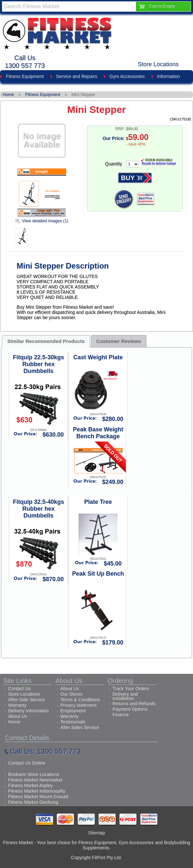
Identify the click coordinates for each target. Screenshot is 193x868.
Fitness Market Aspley (30, 785)
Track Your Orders (131, 689)
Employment (73, 711)
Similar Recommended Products (46, 341)
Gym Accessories (127, 76)
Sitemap (96, 833)
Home (14, 722)
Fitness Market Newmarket (35, 780)
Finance (121, 715)
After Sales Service (80, 727)
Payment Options (130, 709)
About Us (18, 716)
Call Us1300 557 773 (25, 62)
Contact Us (19, 689)
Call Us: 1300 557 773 (45, 751)
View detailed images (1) (45, 221)
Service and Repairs (77, 76)
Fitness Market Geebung (33, 802)
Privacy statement (78, 705)
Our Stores (71, 694)
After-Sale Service (27, 700)
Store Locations (158, 64)
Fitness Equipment (25, 76)
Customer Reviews (119, 341)
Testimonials (73, 722)
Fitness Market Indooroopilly (37, 791)
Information (169, 76)
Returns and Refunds (134, 704)
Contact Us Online (27, 763)
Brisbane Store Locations (34, 774)
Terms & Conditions (80, 700)
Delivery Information (29, 711)
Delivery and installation (125, 696)
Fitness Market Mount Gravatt (38, 797)
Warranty (17, 705)
